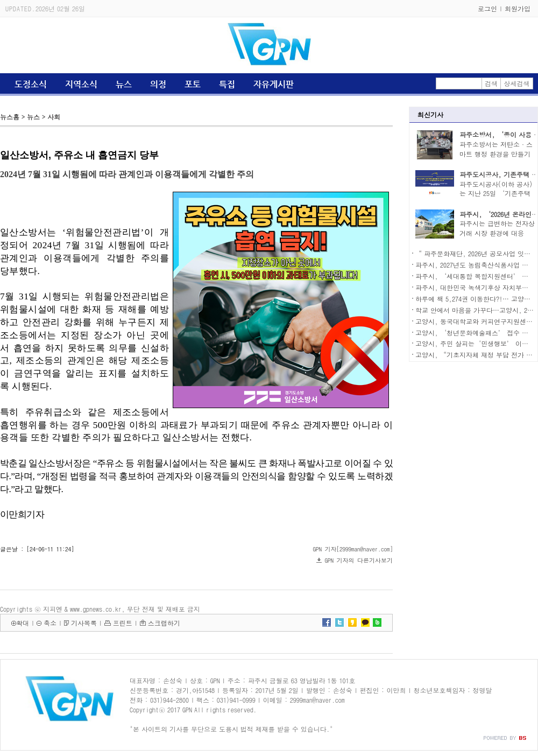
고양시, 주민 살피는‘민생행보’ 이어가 (475, 343)
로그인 (487, 8)
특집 (227, 84)
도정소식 (31, 84)
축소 (50, 623)
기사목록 (84, 623)
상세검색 (517, 83)
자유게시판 (274, 84)
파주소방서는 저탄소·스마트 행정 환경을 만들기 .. (496, 154)
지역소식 (81, 84)
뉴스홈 (10, 117)
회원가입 (518, 8)
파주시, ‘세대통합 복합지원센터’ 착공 (475, 276)
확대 (23, 623)
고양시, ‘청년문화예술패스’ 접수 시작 (475, 332)
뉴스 (124, 84)
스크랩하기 (164, 623)
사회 (54, 117)
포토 (193, 84)
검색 (491, 83)
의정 (158, 84)
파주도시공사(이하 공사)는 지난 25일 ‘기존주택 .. (496, 194)
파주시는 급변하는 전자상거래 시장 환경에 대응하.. (497, 233)
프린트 (123, 623)
